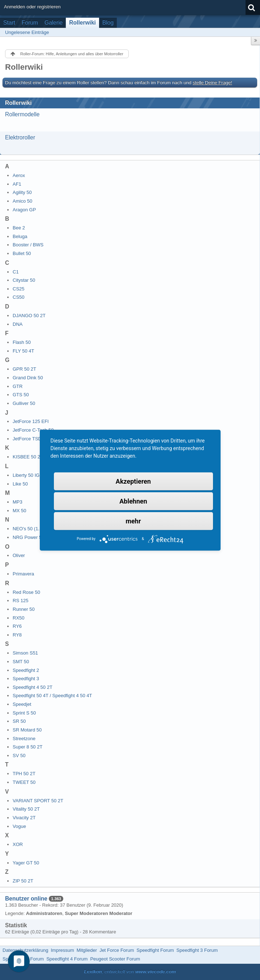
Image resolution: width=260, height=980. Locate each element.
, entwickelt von (130, 972)
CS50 (19, 297)
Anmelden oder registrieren (32, 7)
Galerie (54, 23)
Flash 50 (22, 342)
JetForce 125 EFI (31, 421)
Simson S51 (25, 653)
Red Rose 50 (26, 592)
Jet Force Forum (117, 950)
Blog (108, 23)
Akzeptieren (133, 481)
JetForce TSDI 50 (31, 439)
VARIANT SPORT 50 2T (38, 801)
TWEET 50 (24, 782)
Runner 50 (24, 609)
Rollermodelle (22, 114)
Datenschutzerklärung (25, 950)
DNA (18, 324)
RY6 (17, 626)
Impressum (62, 950)
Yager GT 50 (26, 863)
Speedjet (22, 704)
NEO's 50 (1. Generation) (39, 529)
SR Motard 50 (27, 730)
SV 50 (19, 755)
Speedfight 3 (26, 679)
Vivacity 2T (24, 818)
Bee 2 (19, 228)
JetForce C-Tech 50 (33, 430)
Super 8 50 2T (27, 747)
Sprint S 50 (24, 713)
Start (9, 23)
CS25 (19, 289)
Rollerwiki (82, 23)
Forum (30, 23)
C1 (16, 272)
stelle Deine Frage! (212, 83)
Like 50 (20, 484)
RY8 (17, 635)
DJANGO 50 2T (29, 316)
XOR (18, 844)
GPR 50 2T (24, 369)
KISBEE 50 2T (28, 457)
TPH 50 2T (24, 774)
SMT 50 (21, 662)
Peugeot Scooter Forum (115, 959)
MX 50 (20, 511)
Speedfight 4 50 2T (33, 687)
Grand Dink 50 (28, 378)
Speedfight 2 (26, 670)
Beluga (20, 236)
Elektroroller (20, 137)
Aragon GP (24, 210)
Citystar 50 (24, 280)
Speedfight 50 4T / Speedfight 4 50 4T (52, 696)
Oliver (19, 555)
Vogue (19, 826)
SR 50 (19, 721)
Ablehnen (133, 501)
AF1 (17, 184)
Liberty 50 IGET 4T (33, 475)
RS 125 (20, 601)
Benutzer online (26, 899)
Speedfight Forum (155, 950)
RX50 (19, 618)
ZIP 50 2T (23, 881)
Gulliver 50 (24, 403)
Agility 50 (22, 192)
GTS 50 (21, 395)
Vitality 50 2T (26, 809)
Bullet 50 (22, 253)
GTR (18, 386)
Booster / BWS (28, 245)
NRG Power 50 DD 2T (36, 537)
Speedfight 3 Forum (197, 950)
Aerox (19, 175)
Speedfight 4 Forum (67, 959)
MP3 (18, 502)
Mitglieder (87, 950)
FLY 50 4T (24, 351)
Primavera (23, 574)
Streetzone (24, 739)
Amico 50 (22, 201)
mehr (133, 521)
